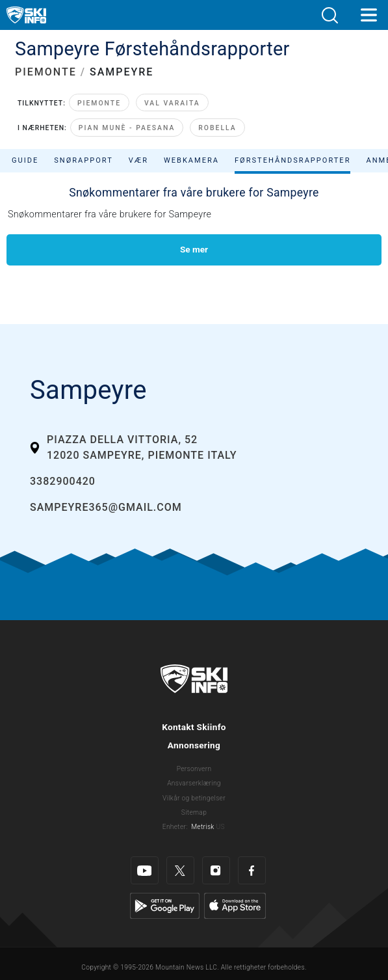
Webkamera (191, 160)
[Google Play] (165, 905)
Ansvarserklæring (194, 783)
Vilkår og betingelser (194, 798)
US (220, 827)
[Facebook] (252, 870)
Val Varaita (172, 103)
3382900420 (63, 481)
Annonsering (194, 745)
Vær (138, 160)
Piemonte (99, 103)
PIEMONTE (46, 72)
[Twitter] (180, 870)
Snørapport (84, 160)
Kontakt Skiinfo (194, 727)
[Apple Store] (235, 905)
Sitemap (194, 812)
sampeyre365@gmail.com (106, 507)
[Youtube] (145, 870)
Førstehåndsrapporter (292, 160)
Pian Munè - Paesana (127, 128)
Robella (217, 128)
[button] (330, 15)
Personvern (194, 769)
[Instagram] (216, 870)
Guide (25, 160)
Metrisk (202, 827)
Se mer (194, 249)
